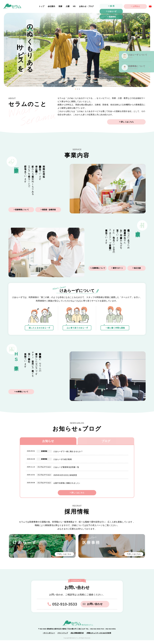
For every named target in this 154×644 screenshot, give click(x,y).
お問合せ (136, 6)
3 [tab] (79, 89)
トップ (42, 6)
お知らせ (48, 441)
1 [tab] (76, 89)
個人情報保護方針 (77, 637)
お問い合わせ (93, 608)
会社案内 (52, 6)
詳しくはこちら (134, 122)
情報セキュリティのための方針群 (99, 637)
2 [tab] (77, 89)
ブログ (106, 441)
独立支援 (137, 268)
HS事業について (22, 392)
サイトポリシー (49, 637)
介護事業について (98, 268)
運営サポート (118, 268)
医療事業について (22, 210)
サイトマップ (63, 637)
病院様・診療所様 (49, 210)
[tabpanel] (77, 50)
